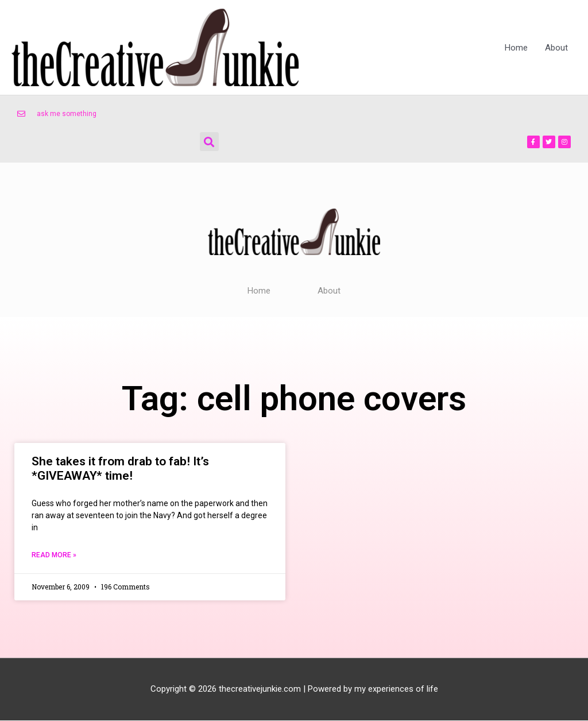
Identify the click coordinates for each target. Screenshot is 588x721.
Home (516, 48)
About (556, 48)
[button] (209, 142)
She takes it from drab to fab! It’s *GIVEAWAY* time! (120, 469)
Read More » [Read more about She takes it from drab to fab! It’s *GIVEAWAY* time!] (54, 556)
